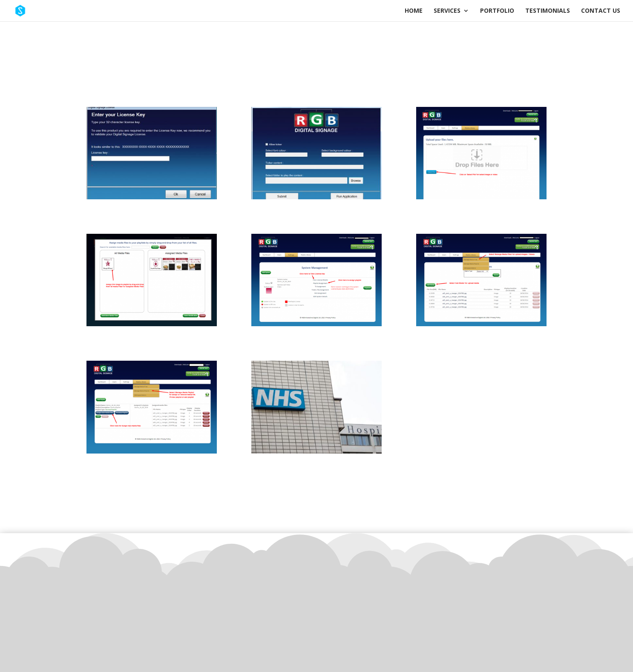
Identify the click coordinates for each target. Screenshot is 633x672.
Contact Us (601, 11)
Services (447, 11)
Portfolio (497, 11)
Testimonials (548, 11)
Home (414, 11)
